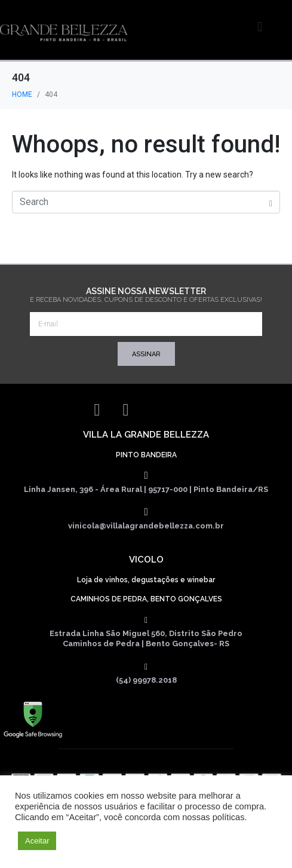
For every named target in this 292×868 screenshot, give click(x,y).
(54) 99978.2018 (146, 680)
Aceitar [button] (37, 841)
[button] (274, 27)
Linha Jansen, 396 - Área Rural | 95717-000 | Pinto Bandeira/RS (146, 489)
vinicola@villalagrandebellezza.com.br (146, 526)
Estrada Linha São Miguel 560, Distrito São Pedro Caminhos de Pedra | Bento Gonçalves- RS (146, 638)
